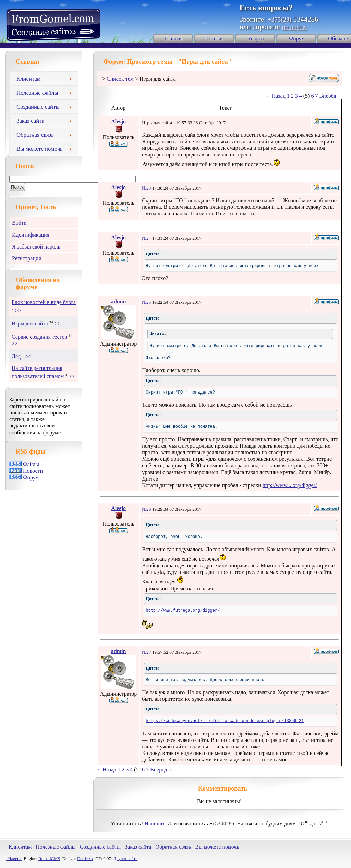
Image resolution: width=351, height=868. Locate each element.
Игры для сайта (30, 324)
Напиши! (155, 824)
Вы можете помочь (47, 148)
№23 (146, 188)
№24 (146, 238)
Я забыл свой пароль (36, 247)
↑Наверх (14, 859)
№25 (146, 302)
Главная (173, 39)
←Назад (276, 96)
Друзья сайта (125, 859)
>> (18, 310)
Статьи (215, 39)
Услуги (256, 39)
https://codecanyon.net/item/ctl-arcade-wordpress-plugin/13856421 (225, 721)
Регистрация (27, 258)
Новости (33, 471)
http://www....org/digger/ (290, 485)
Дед (16, 357)
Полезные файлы (47, 92)
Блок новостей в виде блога (44, 302)
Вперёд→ (330, 96)
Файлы (31, 464)
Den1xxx (85, 859)
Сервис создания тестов (39, 337)
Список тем (120, 79)
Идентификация (31, 235)
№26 (146, 509)
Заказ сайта (47, 120)
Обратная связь (47, 134)
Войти (19, 223)
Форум (297, 39)
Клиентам (47, 78)
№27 (146, 652)
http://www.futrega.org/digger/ (183, 611)
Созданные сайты (47, 106)
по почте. (294, 27)
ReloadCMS (49, 859)
